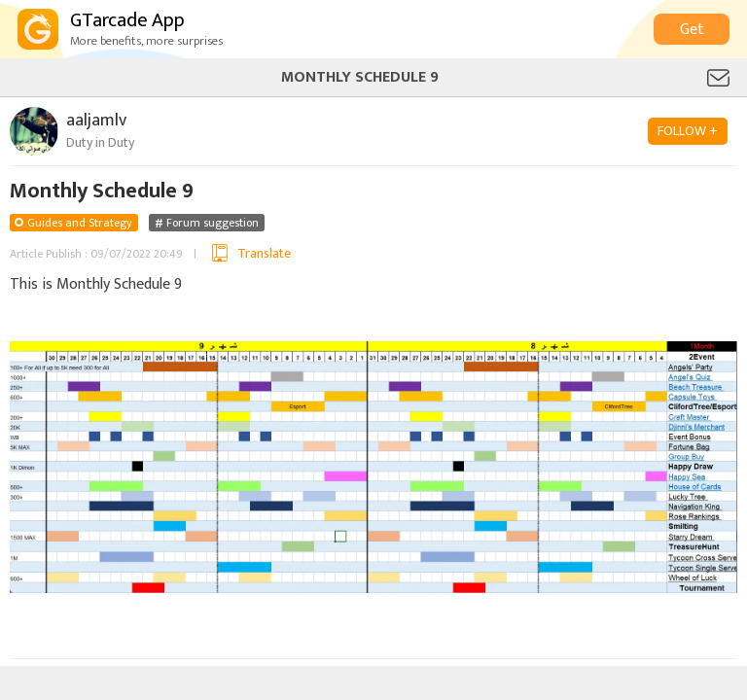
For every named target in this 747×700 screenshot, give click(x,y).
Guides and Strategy (80, 223)
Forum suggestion (213, 223)
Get (692, 30)
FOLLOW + (688, 131)
